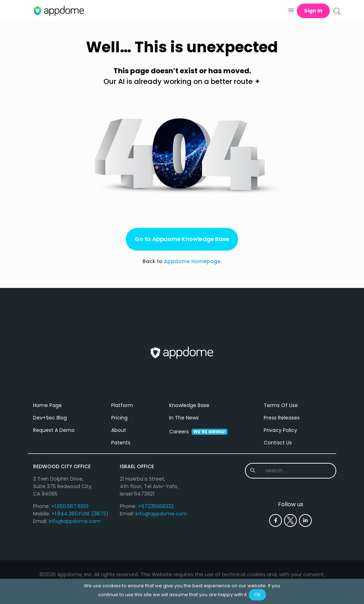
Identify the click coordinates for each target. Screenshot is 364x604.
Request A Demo (54, 430)
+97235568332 (156, 506)
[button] (291, 11)
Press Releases (282, 418)
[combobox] (291, 471)
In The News (184, 418)
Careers (198, 432)
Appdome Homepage (192, 261)
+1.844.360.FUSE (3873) (80, 514)
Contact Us (278, 443)
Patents (121, 443)
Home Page (47, 405)
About (119, 430)
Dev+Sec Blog (50, 418)
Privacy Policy (280, 430)
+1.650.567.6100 (70, 506)
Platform (122, 405)
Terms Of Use (281, 405)
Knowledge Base (189, 405)
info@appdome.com (75, 521)
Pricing (119, 418)
